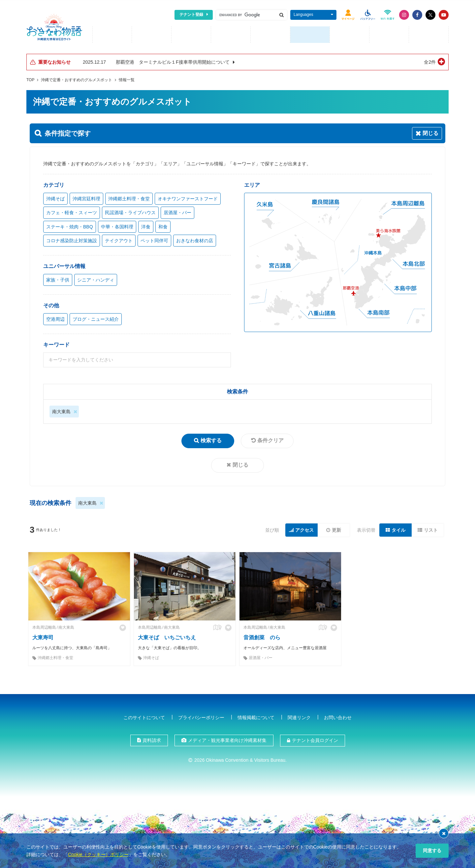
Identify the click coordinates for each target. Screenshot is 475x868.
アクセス (304, 529)
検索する (211, 439)
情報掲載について (256, 717)
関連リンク (299, 717)
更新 (336, 529)
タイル (398, 529)
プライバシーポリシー (201, 717)
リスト (431, 529)
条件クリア (270, 439)
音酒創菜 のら (262, 636)
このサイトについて (144, 717)
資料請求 (152, 739)
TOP (30, 79)
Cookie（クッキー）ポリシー (98, 854)
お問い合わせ (338, 717)
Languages (303, 15)
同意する (432, 851)
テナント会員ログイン (315, 739)
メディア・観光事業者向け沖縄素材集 (227, 739)
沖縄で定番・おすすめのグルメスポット (77, 79)
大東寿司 (43, 636)
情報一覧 (127, 79)
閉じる (240, 464)
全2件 (430, 61)
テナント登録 (191, 15)
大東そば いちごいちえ (167, 636)
